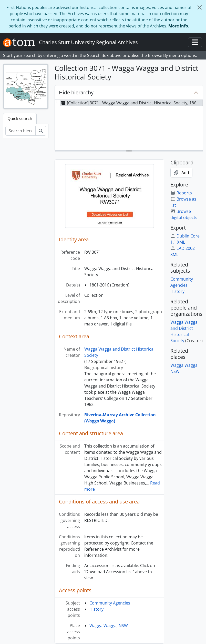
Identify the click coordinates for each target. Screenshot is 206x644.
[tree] (129, 125)
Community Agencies (110, 603)
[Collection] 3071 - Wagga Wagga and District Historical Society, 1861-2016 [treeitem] (131, 103)
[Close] (200, 7)
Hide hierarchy (76, 92)
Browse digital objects (184, 214)
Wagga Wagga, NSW (109, 626)
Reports (181, 193)
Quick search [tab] (20, 118)
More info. (179, 26)
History (96, 609)
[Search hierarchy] (20, 131)
